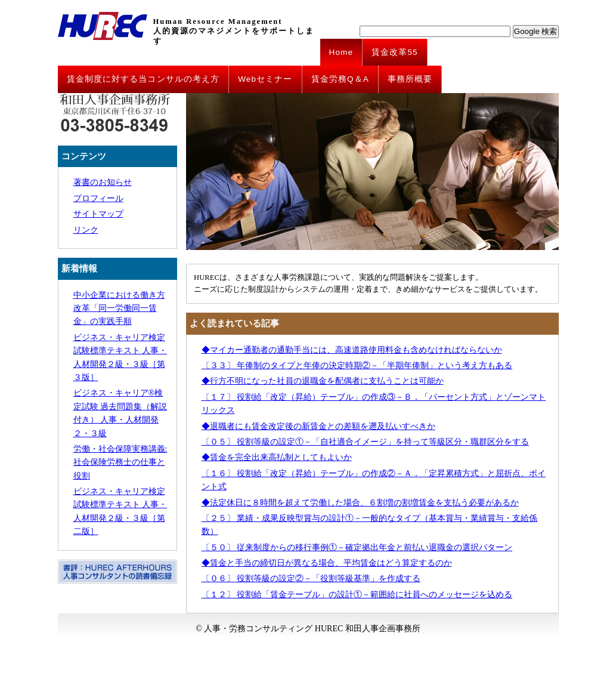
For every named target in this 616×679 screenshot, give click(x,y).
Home (341, 52)
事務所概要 (410, 79)
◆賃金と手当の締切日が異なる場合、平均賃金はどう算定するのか (327, 563)
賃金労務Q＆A (340, 79)
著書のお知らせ (103, 182)
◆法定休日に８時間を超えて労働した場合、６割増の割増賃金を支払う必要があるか (360, 503)
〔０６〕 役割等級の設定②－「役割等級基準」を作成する (311, 578)
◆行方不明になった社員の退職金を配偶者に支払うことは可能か (323, 381)
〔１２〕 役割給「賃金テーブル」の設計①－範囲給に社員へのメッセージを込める (357, 595)
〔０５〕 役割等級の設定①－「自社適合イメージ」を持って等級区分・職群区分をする (366, 442)
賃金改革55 (395, 52)
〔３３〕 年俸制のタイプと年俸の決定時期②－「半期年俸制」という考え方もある (357, 365)
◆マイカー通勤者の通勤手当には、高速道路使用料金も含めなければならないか (352, 350)
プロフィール (98, 198)
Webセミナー (265, 79)
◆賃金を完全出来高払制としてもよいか (277, 457)
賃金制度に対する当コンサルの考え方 (143, 79)
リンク (86, 230)
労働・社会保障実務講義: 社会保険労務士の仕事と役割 (120, 462)
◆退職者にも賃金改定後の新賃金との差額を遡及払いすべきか (318, 426)
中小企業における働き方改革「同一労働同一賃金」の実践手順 (119, 308)
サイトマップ (98, 214)
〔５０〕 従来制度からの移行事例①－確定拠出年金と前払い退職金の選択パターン (357, 547)
